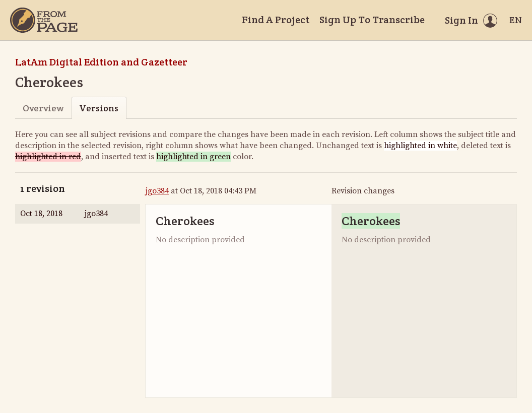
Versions (99, 108)
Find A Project (276, 20)
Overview (43, 108)
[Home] (44, 20)
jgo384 (157, 191)
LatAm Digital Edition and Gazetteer (101, 62)
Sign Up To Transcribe (372, 20)
